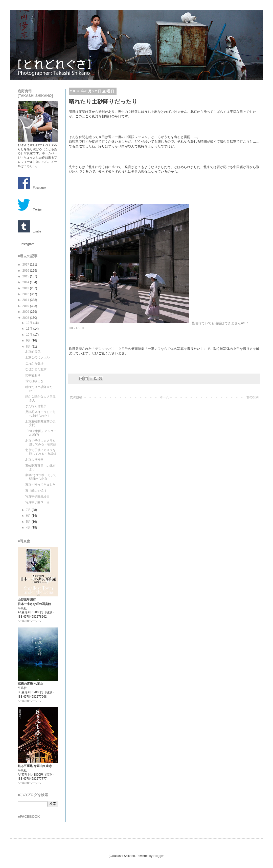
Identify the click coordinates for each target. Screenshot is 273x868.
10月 (30, 335)
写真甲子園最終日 (37, 496)
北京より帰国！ (36, 460)
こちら (43, 162)
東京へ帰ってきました (40, 485)
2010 (26, 306)
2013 (26, 288)
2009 (26, 312)
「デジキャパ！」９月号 (110, 349)
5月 (29, 522)
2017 (26, 265)
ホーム (164, 397)
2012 (26, 294)
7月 (29, 510)
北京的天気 (33, 352)
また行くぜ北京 (36, 406)
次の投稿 (76, 397)
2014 (26, 282)
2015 (26, 276)
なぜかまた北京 (36, 369)
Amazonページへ (29, 621)
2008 (26, 318)
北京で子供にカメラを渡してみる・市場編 (41, 452)
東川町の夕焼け (36, 491)
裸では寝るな (34, 381)
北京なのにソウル (37, 357)
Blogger (159, 856)
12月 (30, 323)
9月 (29, 340)
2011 (26, 300)
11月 (30, 329)
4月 (29, 528)
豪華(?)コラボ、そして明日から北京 (41, 477)
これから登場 (34, 363)
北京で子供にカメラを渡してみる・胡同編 (41, 442)
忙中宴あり (33, 375)
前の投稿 (253, 397)
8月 (29, 347)
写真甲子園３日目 (37, 502)
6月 (29, 516)
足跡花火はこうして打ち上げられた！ (40, 414)
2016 (26, 271)
